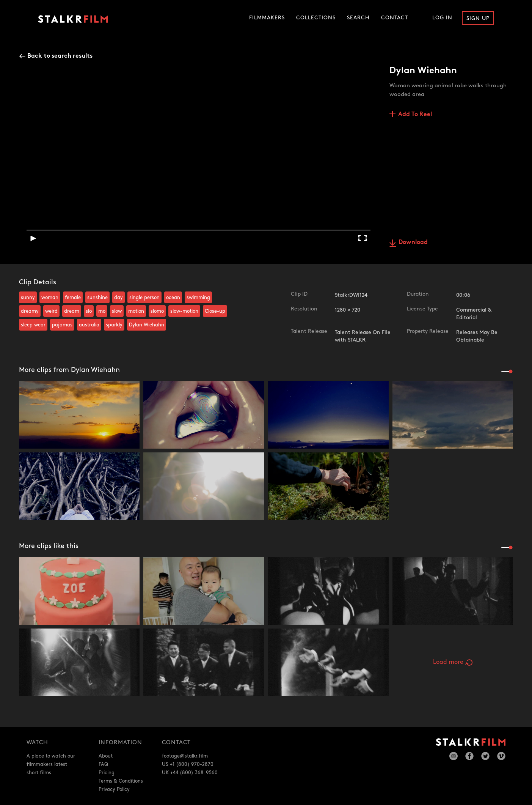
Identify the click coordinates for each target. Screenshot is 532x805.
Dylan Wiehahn (147, 325)
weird (51, 311)
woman (50, 298)
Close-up (215, 311)
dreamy (30, 311)
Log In (442, 18)
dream (72, 311)
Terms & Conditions (121, 781)
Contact (395, 18)
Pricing (107, 773)
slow (117, 311)
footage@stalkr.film (185, 756)
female (73, 298)
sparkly (114, 325)
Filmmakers (267, 18)
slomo (157, 311)
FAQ (103, 764)
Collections (316, 18)
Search (358, 18)
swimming (198, 298)
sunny (28, 298)
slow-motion (184, 311)
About (106, 756)
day (118, 298)
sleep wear (33, 325)
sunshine (97, 298)
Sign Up (478, 18)
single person (144, 298)
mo (102, 311)
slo (89, 311)
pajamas (62, 325)
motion (136, 311)
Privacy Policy (114, 789)
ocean (173, 298)
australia (89, 325)
